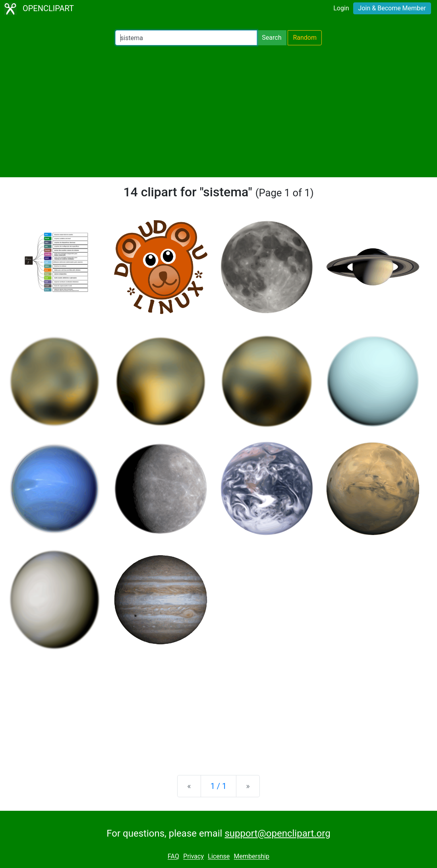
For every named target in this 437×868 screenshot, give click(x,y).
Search (272, 38)
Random (305, 38)
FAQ (173, 857)
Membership (252, 857)
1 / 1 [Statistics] (219, 786)
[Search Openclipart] (186, 38)
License (219, 857)
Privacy (193, 857)
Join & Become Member (392, 8)
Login (341, 8)
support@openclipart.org (277, 833)
